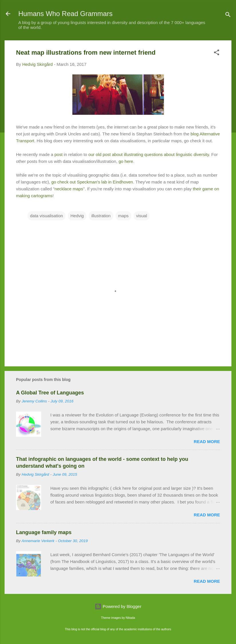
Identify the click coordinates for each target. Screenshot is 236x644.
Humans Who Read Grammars (65, 14)
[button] (217, 53)
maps (123, 216)
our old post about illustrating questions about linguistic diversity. (148, 154)
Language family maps (44, 532)
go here (126, 161)
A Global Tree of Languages (50, 393)
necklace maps (69, 189)
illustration (101, 216)
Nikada (130, 618)
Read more (207, 441)
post (58, 154)
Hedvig (77, 216)
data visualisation (46, 216)
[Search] (228, 16)
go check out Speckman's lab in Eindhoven (92, 182)
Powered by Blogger (118, 606)
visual (142, 216)
